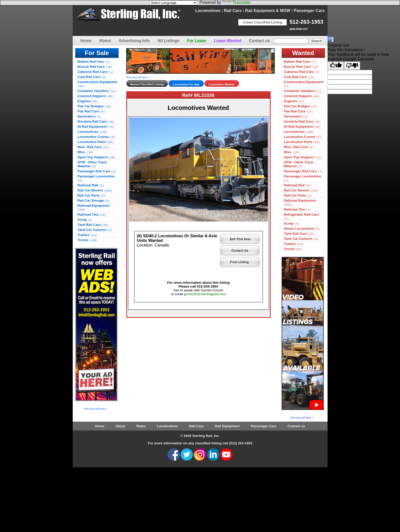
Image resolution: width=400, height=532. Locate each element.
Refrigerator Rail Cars (302, 216)
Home (86, 41)
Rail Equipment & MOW (268, 11)
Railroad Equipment (94, 207)
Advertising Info (134, 41)
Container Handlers (97, 91)
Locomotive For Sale (186, 84)
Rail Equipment (227, 426)
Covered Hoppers (95, 96)
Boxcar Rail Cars (95, 67)
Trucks (88, 240)
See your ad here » (96, 409)
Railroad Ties (92, 215)
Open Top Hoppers (96, 157)
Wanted (303, 53)
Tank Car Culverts (95, 230)
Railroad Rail (91, 185)
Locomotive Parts (96, 142)
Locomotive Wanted (222, 84)
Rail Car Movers (95, 190)
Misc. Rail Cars (93, 147)
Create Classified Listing (262, 22)
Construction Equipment (97, 84)
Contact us (260, 41)
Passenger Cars (309, 11)
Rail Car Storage (94, 200)
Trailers (87, 235)
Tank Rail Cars (93, 225)
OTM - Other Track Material (92, 164)
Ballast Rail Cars (94, 62)
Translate (236, 2)
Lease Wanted (228, 41)
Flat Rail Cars (91, 111)
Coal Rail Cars (92, 77)
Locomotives (208, 11)
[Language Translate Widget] (173, 3)
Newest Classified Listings (147, 84)
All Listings (168, 41)
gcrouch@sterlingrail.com (205, 294)
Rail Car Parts (92, 195)
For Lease (197, 41)
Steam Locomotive (302, 229)
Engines (88, 101)
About (105, 41)
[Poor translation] (352, 66)
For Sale (97, 53)
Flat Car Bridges (94, 106)
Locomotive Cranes (96, 137)
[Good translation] (336, 66)
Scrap (85, 220)
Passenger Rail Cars (97, 171)
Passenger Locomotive (96, 178)
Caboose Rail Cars (96, 72)
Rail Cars (233, 11)
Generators (90, 116)
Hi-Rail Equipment (96, 127)
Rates (141, 426)
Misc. (86, 152)
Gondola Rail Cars (96, 121)
